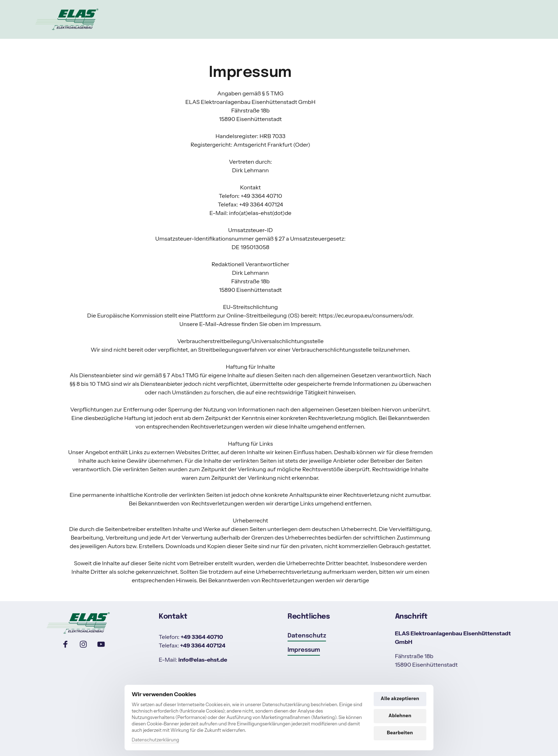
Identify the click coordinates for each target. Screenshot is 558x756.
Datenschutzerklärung (155, 740)
